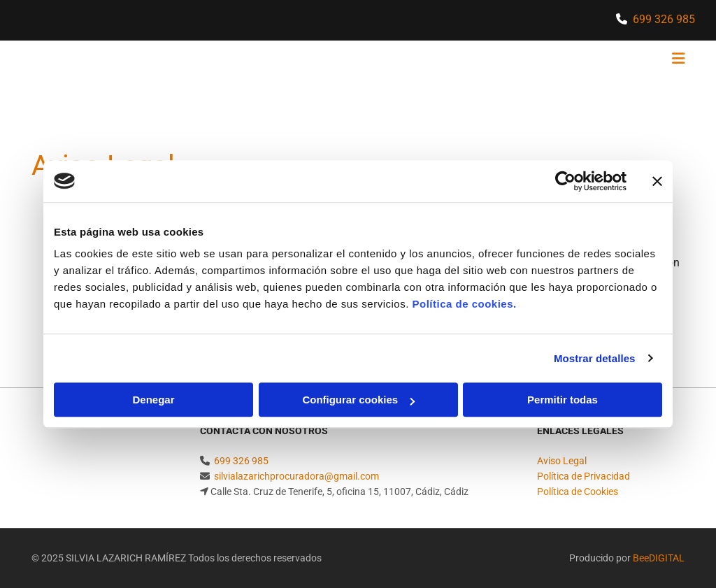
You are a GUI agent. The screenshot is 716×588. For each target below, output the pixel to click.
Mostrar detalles (595, 358)
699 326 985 (664, 19)
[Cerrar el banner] (657, 181)
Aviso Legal (562, 461)
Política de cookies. (464, 304)
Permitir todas (563, 400)
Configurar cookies (358, 400)
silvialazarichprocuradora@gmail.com (296, 476)
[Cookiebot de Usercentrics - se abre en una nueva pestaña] (565, 181)
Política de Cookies (578, 492)
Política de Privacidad (583, 476)
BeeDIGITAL (659, 558)
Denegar (153, 400)
